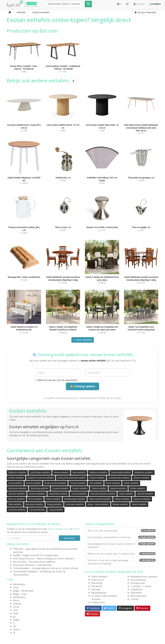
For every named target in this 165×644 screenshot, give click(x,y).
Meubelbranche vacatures (144, 577)
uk (14, 626)
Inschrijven (70, 538)
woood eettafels (79, 494)
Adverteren (136, 593)
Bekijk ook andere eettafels (42, 80)
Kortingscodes (138, 583)
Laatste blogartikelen (100, 524)
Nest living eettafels (39, 488)
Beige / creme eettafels (98, 504)
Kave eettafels (79, 472)
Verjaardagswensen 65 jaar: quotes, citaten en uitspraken (122, 545)
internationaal (44, 565)
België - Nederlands (23, 591)
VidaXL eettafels (131, 483)
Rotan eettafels (113, 483)
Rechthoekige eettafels (75, 499)
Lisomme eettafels (17, 510)
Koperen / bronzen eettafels (41, 478)
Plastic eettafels (53, 499)
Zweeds (17, 604)
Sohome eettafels (145, 494)
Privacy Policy (98, 602)
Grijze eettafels (126, 494)
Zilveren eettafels (141, 478)
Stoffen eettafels (138, 488)
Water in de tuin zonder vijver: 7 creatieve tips (122, 554)
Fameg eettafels (54, 504)
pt (14, 617)
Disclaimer (97, 586)
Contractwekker (21, 568)
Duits (16, 613)
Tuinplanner (137, 589)
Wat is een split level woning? (122, 531)
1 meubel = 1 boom (141, 586)
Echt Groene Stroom (24, 559)
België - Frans (20, 594)
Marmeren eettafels (17, 488)
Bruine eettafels (33, 483)
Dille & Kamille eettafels (100, 499)
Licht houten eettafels (40, 472)
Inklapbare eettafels (144, 472)
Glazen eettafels (97, 478)
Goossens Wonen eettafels (103, 494)
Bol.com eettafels (17, 499)
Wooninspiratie (138, 596)
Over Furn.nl (97, 580)
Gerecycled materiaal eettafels (72, 478)
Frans (16, 588)
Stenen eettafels (61, 472)
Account (139, 4)
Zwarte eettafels (80, 488)
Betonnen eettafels (34, 504)
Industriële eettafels (58, 494)
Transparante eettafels (119, 478)
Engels (17, 620)
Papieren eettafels (142, 499)
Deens (17, 629)
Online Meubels (99, 577)
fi (14, 623)
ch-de (16, 607)
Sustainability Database (25, 571)
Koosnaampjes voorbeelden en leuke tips (122, 537)
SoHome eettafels (17, 494)
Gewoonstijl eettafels (121, 472)
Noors (16, 600)
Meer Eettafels (83, 340)
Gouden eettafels (60, 488)
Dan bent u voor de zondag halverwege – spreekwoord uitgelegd (122, 562)
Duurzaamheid (138, 580)
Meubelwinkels (99, 593)
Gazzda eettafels (37, 510)
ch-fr (16, 610)
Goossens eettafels (75, 504)
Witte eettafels (15, 504)
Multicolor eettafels (17, 472)
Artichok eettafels (37, 494)
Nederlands (19, 584)
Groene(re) (32, 3)
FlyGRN (17, 555)
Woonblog (97, 583)
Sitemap (96, 589)
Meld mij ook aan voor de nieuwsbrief (56, 380)
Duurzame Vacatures (24, 565)
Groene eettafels (78, 483)
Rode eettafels (35, 499)
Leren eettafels (15, 483)
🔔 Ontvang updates (82, 386)
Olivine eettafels (99, 488)
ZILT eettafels (96, 483)
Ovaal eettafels (56, 510)
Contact (135, 599)
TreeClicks (18, 549)
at (14, 633)
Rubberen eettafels (98, 472)
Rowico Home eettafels (55, 483)
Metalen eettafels (118, 488)
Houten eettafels (16, 478)
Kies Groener (20, 562)
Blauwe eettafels (120, 504)
